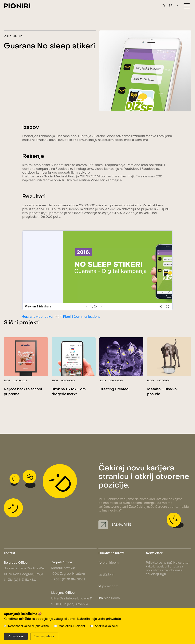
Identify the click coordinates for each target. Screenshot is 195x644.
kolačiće (25, 619)
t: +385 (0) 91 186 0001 (68, 580)
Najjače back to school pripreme (23, 392)
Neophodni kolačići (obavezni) (28, 626)
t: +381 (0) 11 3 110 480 (20, 580)
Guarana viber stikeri (38, 317)
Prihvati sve (16, 636)
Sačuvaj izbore (44, 636)
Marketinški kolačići (72, 626)
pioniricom (109, 563)
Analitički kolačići (106, 626)
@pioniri (107, 575)
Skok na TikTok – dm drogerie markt (69, 392)
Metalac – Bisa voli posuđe (163, 392)
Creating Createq (114, 389)
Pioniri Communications (82, 317)
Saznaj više (115, 525)
